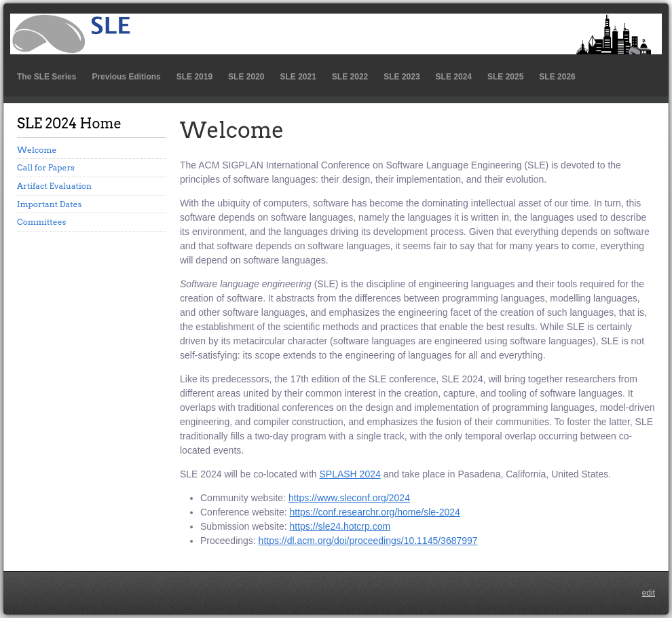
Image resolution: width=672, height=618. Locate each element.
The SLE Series (46, 77)
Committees (41, 222)
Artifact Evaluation (54, 186)
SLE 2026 (557, 77)
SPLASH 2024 (350, 474)
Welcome (37, 150)
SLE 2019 (194, 77)
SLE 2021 (298, 77)
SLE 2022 (350, 77)
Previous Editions (126, 77)
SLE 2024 (454, 77)
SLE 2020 (246, 77)
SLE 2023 (402, 77)
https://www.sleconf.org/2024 (349, 498)
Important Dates (49, 204)
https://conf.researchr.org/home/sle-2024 (375, 512)
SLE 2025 (505, 77)
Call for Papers (46, 167)
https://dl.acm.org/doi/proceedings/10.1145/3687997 (368, 541)
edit (649, 593)
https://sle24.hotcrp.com (340, 526)
